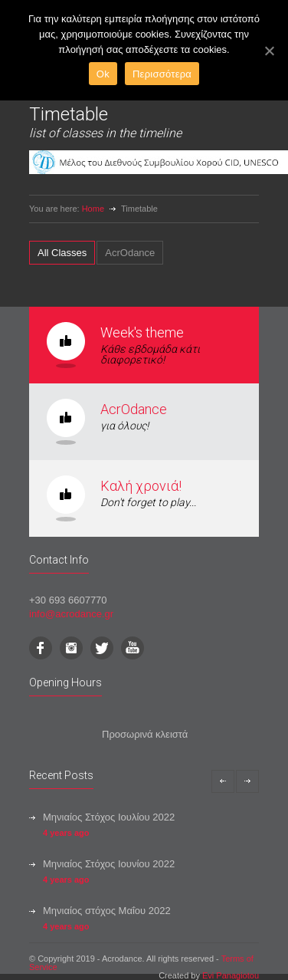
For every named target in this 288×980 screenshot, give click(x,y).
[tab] (62, 253)
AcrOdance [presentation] (130, 253)
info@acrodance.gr (71, 614)
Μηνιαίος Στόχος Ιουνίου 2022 (109, 864)
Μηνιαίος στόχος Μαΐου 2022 (107, 911)
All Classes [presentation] (62, 253)
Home (93, 209)
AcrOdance (134, 409)
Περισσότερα (162, 74)
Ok (103, 74)
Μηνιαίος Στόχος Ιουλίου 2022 (109, 817)
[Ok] (269, 51)
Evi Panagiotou (231, 975)
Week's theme (142, 332)
